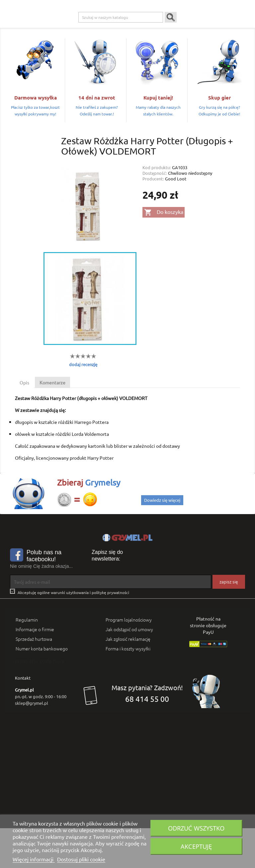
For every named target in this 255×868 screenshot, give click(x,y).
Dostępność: (155, 212)
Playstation (81, 27)
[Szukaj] (121, 57)
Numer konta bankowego (42, 688)
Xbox (103, 27)
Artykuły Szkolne (210, 27)
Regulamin (27, 659)
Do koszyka (164, 252)
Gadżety (180, 27)
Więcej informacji (34, 859)
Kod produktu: (157, 207)
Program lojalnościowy (129, 659)
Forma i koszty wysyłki (128, 688)
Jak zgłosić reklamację (128, 679)
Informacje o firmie (35, 669)
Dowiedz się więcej (162, 540)
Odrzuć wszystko (196, 828)
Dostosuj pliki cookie (81, 859)
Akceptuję (196, 846)
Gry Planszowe (152, 27)
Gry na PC (54, 27)
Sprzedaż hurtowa (34, 679)
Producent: (153, 218)
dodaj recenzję (83, 404)
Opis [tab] (24, 422)
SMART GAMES (59, 40)
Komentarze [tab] (52, 422)
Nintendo (123, 27)
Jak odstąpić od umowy (129, 669)
